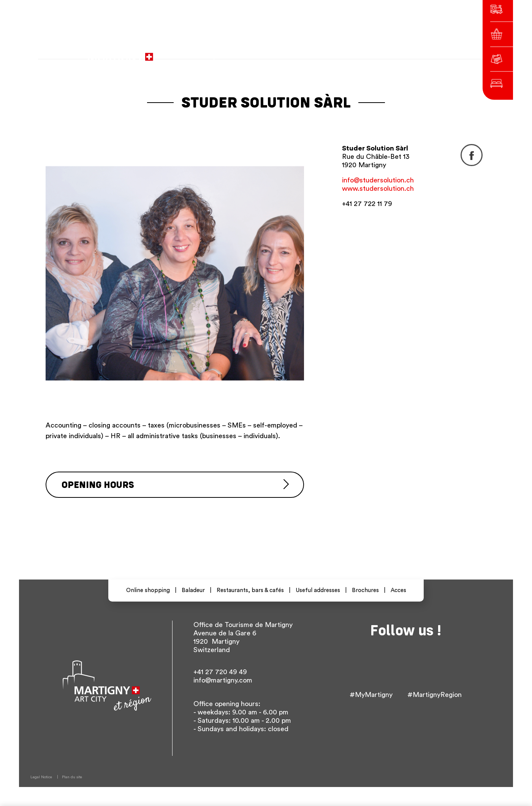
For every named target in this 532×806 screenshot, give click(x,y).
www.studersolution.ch (378, 188)
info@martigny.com (223, 680)
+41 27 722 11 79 (367, 204)
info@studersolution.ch (378, 180)
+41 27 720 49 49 (220, 672)
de (362, 53)
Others (397, 53)
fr (349, 53)
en (376, 53)
